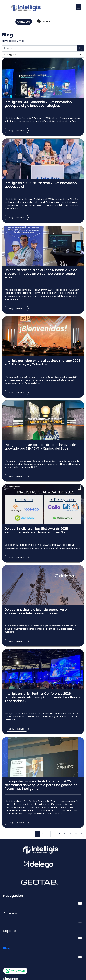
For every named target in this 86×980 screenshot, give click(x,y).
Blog (7, 948)
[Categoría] (43, 54)
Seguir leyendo (17, 130)
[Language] (49, 22)
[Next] (81, 834)
